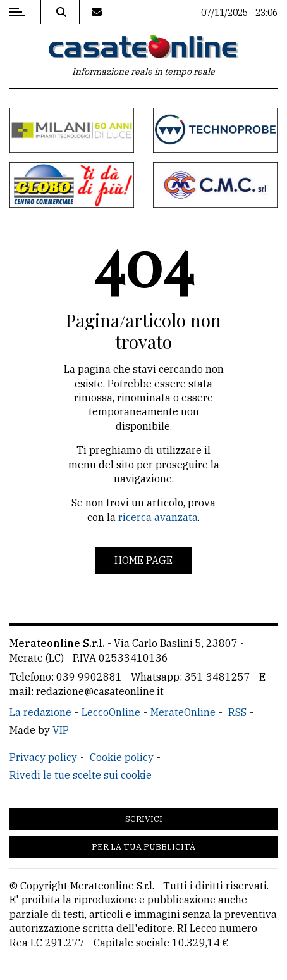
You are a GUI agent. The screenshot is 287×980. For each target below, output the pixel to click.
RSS (237, 712)
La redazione (40, 712)
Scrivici (144, 819)
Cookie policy (122, 757)
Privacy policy (43, 757)
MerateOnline (183, 712)
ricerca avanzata (158, 517)
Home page (143, 560)
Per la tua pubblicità (143, 847)
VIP (61, 730)
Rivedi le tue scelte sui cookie (81, 775)
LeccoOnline (111, 712)
